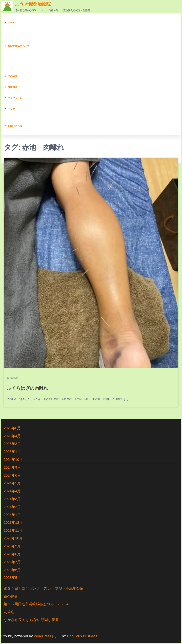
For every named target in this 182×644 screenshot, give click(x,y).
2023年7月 (12, 562)
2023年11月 (13, 530)
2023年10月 (13, 538)
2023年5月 (12, 578)
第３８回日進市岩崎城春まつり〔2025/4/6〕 (39, 604)
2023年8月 (12, 554)
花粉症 (9, 612)
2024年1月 (12, 515)
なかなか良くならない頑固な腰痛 (31, 620)
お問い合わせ (15, 126)
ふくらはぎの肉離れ (27, 388)
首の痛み (11, 596)
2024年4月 (12, 491)
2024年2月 (12, 507)
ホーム (11, 22)
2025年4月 (12, 436)
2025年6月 (12, 428)
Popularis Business (82, 636)
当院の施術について (19, 46)
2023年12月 (13, 523)
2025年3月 (12, 444)
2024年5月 (12, 483)
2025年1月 (12, 452)
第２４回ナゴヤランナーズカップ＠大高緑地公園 (44, 588)
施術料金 (13, 87)
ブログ (11, 109)
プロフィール (15, 98)
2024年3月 (12, 499)
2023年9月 (12, 546)
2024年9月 (12, 467)
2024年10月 (13, 460)
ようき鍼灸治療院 (33, 4)
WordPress (43, 636)
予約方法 (13, 76)
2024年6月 (12, 475)
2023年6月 (12, 570)
